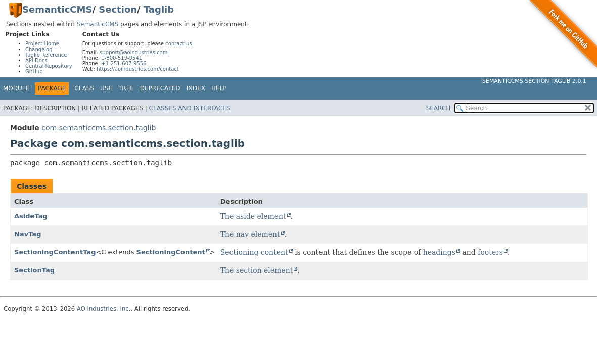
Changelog (39, 49)
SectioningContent (171, 252)
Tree (126, 88)
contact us (178, 44)
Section (118, 9)
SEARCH (439, 108)
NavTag (28, 234)
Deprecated (160, 88)
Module (16, 88)
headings (439, 252)
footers (490, 252)
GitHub (34, 72)
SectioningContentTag (55, 252)
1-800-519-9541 (122, 58)
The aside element (253, 216)
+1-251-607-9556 (124, 63)
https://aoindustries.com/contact (138, 69)
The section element (257, 270)
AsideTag (31, 216)
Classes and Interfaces (190, 108)
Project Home (42, 44)
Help (219, 88)
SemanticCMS (57, 9)
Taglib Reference (46, 55)
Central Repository (49, 66)
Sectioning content (254, 252)
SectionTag (34, 270)
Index (196, 88)
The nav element (250, 234)
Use (106, 88)
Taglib (159, 9)
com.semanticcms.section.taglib (99, 128)
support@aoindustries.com (133, 52)
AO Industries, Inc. (104, 309)
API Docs (36, 60)
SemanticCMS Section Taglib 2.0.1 (534, 81)
